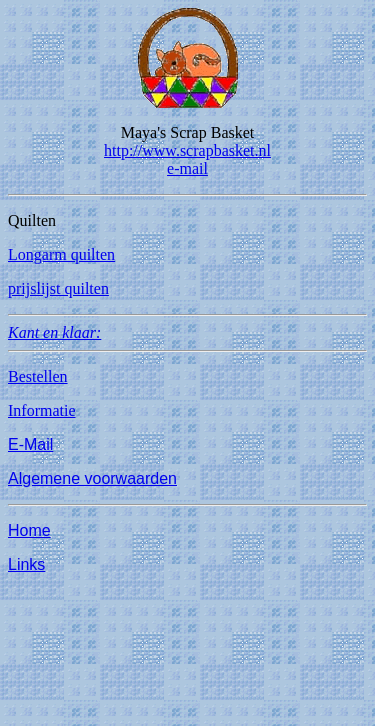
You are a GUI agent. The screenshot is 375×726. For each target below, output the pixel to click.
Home (29, 530)
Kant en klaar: (54, 332)
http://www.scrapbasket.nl (187, 150)
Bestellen (38, 376)
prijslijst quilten (58, 288)
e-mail (187, 168)
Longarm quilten (61, 254)
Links (26, 564)
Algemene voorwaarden (92, 478)
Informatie (42, 410)
